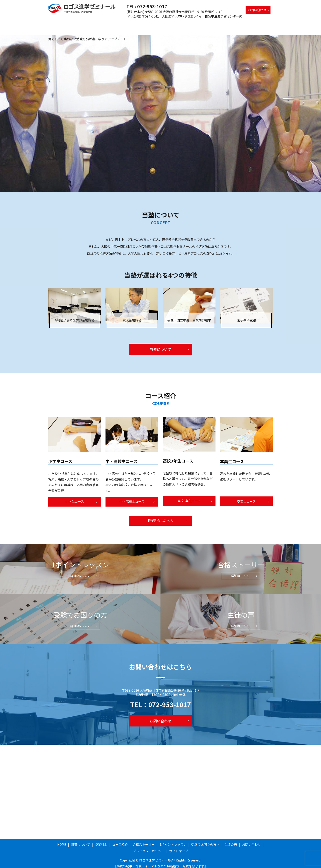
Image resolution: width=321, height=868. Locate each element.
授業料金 (134, 23)
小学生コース (75, 497)
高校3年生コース (189, 496)
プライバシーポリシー (149, 847)
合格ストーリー (176, 23)
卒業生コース (246, 497)
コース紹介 (153, 23)
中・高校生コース (132, 497)
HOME (94, 23)
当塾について (113, 23)
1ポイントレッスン (206, 23)
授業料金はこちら (160, 516)
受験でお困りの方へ (238, 23)
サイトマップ (179, 847)
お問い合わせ (257, 10)
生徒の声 (264, 23)
